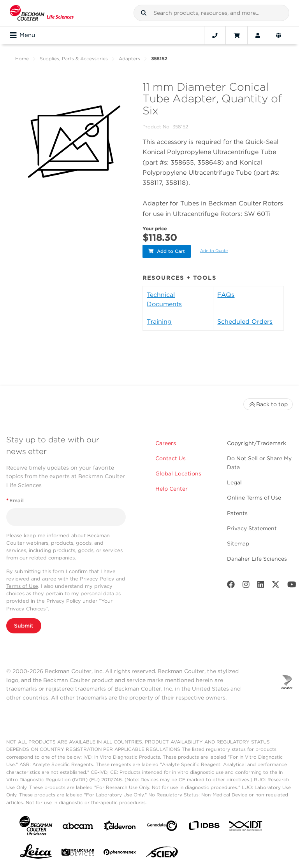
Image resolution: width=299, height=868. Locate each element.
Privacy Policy (97, 579)
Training (159, 322)
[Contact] (215, 35)
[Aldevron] (120, 827)
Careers (166, 443)
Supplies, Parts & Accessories (74, 59)
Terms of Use (22, 586)
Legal (234, 482)
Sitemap (238, 544)
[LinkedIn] (261, 586)
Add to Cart (167, 251)
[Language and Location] (279, 35)
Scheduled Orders (245, 322)
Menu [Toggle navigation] (22, 35)
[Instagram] (246, 586)
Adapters (129, 59)
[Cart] (237, 35)
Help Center (171, 489)
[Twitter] (276, 586)
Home (22, 59)
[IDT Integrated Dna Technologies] (246, 828)
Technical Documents (164, 299)
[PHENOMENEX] (120, 854)
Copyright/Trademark (257, 443)
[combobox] (211, 13)
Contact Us (171, 458)
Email (15, 501)
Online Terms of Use (254, 498)
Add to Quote (214, 251)
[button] (144, 13)
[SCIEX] (162, 854)
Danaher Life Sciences (257, 559)
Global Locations (178, 473)
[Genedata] (162, 827)
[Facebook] (231, 586)
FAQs (226, 295)
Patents (237, 513)
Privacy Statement (252, 528)
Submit (24, 626)
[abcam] (78, 827)
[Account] (258, 35)
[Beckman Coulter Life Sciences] (42, 13)
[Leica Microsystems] (36, 854)
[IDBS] (204, 827)
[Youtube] (292, 586)
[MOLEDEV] (78, 854)
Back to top (268, 404)
